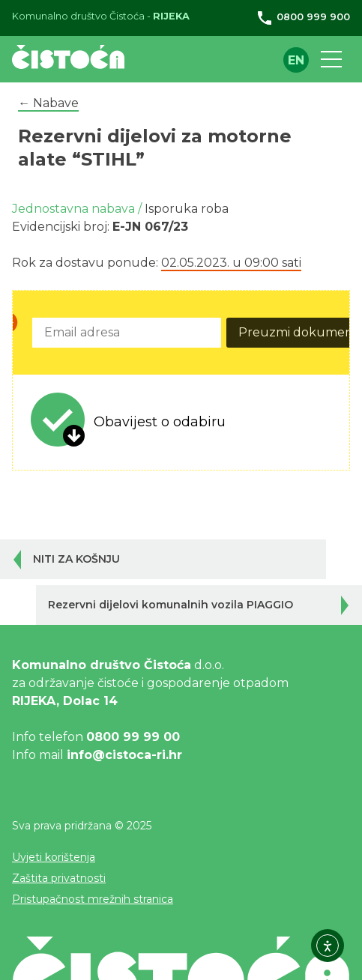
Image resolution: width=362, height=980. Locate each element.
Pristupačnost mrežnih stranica (93, 899)
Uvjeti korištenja (54, 857)
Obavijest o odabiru (160, 422)
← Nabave (48, 103)
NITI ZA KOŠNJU (76, 559)
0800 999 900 (303, 17)
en (296, 60)
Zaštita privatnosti (59, 878)
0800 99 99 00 (133, 737)
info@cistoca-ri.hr (124, 755)
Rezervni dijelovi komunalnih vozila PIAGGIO (171, 605)
